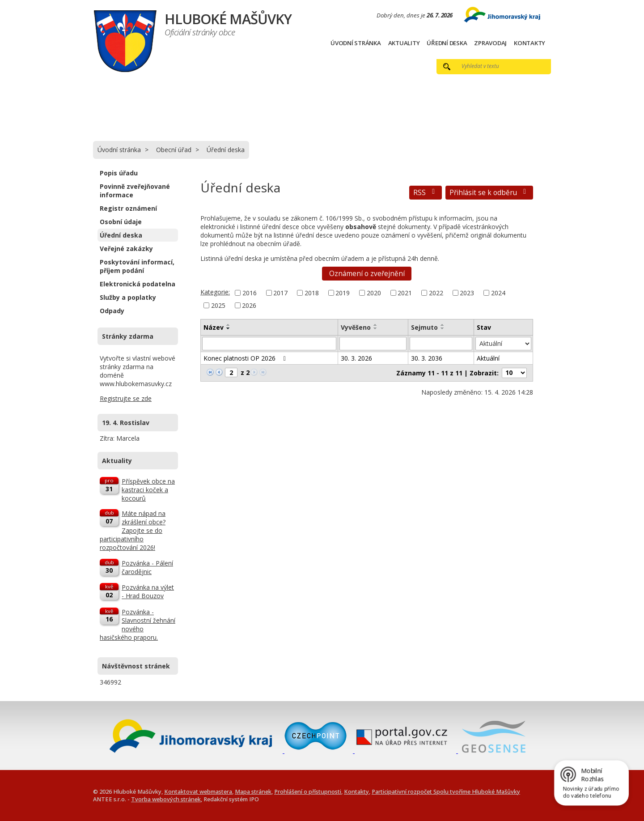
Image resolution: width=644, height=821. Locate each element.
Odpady (112, 311)
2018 (312, 293)
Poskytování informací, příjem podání (137, 266)
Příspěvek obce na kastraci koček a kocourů (148, 490)
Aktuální (488, 358)
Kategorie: (215, 292)
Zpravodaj (490, 43)
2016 (250, 293)
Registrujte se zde (126, 398)
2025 (218, 305)
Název (214, 327)
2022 (436, 293)
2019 (343, 293)
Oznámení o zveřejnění (367, 274)
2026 (249, 305)
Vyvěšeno (356, 327)
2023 (467, 293)
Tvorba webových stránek (166, 799)
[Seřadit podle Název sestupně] (229, 328)
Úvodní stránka (356, 43)
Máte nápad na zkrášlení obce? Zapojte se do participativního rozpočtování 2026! (133, 530)
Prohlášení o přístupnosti (308, 792)
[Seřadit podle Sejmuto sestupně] (443, 328)
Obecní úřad (174, 150)
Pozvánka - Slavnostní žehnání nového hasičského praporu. (138, 625)
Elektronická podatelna (138, 284)
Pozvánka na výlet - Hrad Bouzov (148, 591)
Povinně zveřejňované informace (135, 191)
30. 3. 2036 (427, 358)
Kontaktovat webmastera (198, 792)
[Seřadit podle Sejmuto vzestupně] (443, 325)
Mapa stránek (253, 792)
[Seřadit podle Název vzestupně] (229, 325)
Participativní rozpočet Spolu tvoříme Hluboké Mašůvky (446, 792)
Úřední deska (447, 43)
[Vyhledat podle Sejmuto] (441, 344)
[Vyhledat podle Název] (269, 344)
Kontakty (530, 43)
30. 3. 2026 (356, 358)
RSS (426, 193)
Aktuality (404, 43)
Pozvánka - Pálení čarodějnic (147, 567)
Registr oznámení (128, 208)
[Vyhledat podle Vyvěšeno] (373, 344)
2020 (374, 293)
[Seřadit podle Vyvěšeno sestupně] (376, 328)
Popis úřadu (119, 173)
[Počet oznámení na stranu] (514, 373)
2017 (280, 293)
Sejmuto (424, 327)
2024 (498, 293)
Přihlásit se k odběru (489, 193)
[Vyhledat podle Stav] (503, 344)
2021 (405, 293)
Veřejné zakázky (126, 249)
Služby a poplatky (128, 297)
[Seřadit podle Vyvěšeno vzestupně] (376, 325)
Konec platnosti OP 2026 (246, 358)
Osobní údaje (121, 222)
